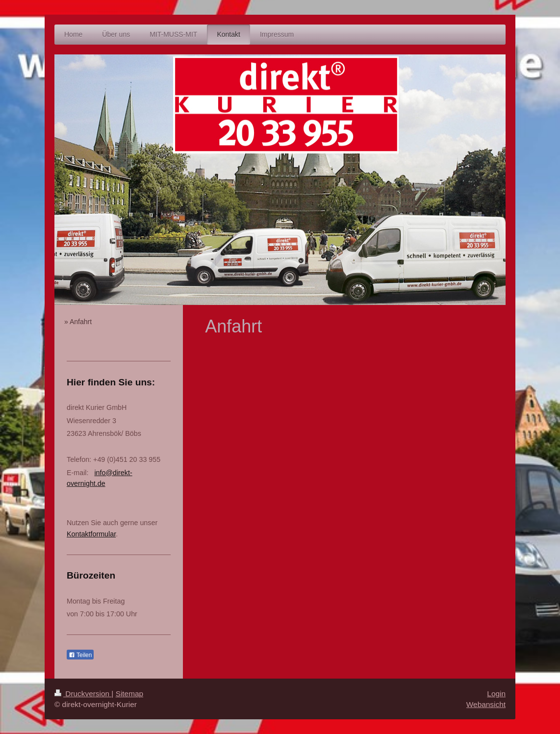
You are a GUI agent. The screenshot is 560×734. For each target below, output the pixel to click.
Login (496, 694)
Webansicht (486, 704)
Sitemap (129, 694)
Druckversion (83, 694)
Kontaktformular (91, 534)
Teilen (80, 655)
